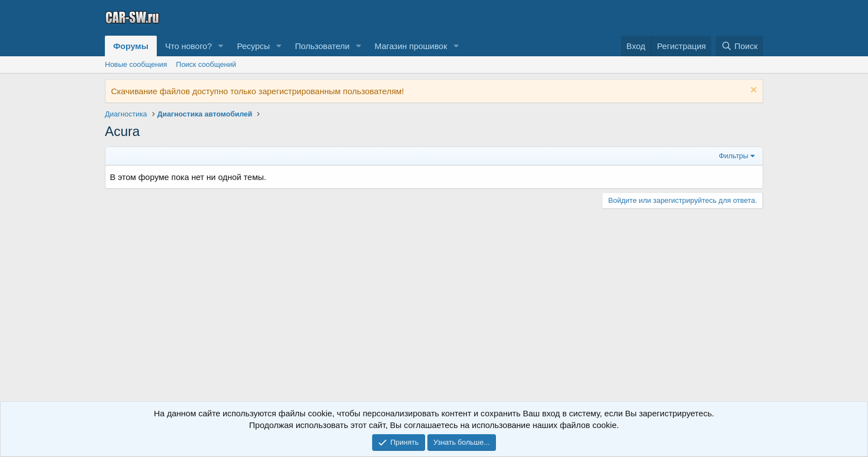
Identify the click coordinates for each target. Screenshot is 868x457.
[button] (221, 46)
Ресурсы (254, 46)
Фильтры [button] (733, 156)
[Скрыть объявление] (752, 91)
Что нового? (189, 46)
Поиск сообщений (206, 64)
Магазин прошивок (411, 46)
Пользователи (322, 46)
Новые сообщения (136, 64)
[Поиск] (739, 46)
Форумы (131, 46)
